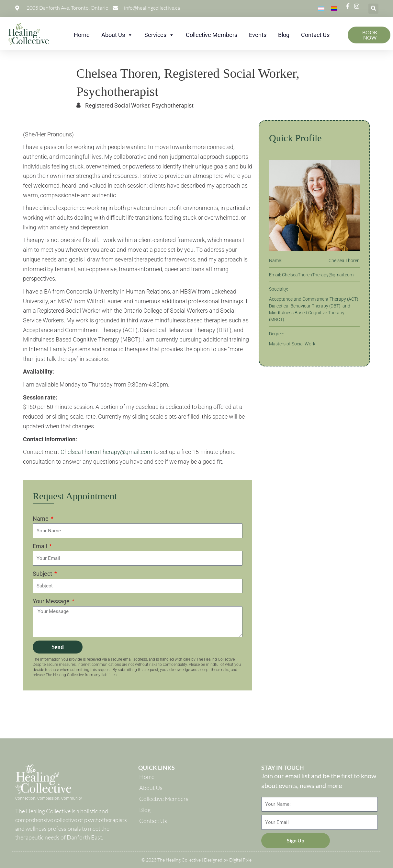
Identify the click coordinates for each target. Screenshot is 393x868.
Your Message (52, 601)
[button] (373, 9)
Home (82, 35)
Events (258, 35)
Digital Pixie (240, 860)
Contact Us (315, 35)
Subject (43, 574)
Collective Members (212, 35)
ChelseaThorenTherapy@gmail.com (106, 452)
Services (159, 35)
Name (41, 519)
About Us (117, 35)
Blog (284, 35)
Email (40, 546)
